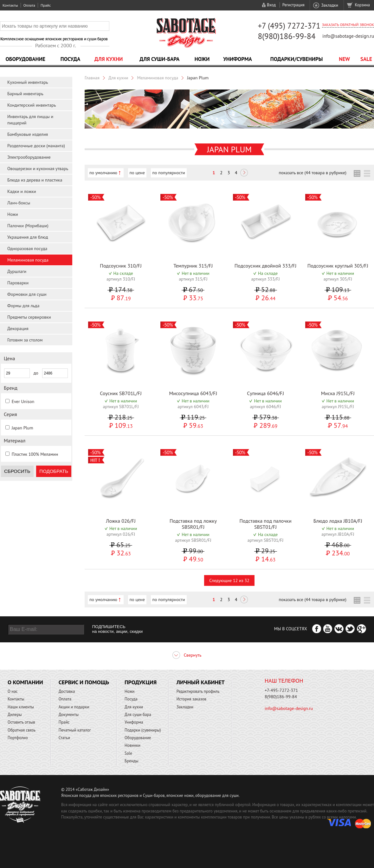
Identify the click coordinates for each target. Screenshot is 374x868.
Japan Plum (23, 428)
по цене (137, 173)
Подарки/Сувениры (297, 59)
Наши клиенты (21, 707)
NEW (344, 59)
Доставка (67, 691)
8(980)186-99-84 (287, 36)
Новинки (132, 745)
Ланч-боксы (19, 203)
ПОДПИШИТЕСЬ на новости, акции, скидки (117, 629)
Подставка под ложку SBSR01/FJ (193, 524)
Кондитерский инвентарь (32, 105)
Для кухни (109, 59)
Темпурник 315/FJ (193, 266)
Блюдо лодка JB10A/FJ (338, 521)
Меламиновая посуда (28, 260)
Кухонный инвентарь (28, 82)
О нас (13, 691)
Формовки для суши (27, 294)
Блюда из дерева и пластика (35, 180)
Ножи (202, 59)
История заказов (191, 699)
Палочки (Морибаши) (28, 226)
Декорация (18, 328)
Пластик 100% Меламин (35, 454)
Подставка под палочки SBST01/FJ (266, 524)
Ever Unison (23, 401)
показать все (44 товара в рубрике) (313, 173)
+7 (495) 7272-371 (289, 26)
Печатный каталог (75, 730)
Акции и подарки (74, 707)
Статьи (64, 738)
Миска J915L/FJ (338, 393)
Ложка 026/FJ (121, 521)
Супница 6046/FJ (265, 393)
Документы (69, 715)
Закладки (329, 5)
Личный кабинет (201, 682)
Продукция (141, 682)
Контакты (10, 5)
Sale (366, 59)
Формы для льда (23, 306)
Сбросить (17, 471)
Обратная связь (22, 730)
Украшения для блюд (28, 237)
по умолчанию (103, 173)
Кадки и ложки (22, 191)
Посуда (70, 59)
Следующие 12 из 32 (229, 580)
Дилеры (15, 715)
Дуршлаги (17, 271)
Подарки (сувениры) (143, 730)
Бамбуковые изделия (28, 134)
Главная (92, 78)
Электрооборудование (29, 157)
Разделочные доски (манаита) (36, 146)
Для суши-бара (159, 59)
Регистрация (293, 5)
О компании (25, 682)
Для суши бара (138, 715)
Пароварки (18, 283)
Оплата (29, 5)
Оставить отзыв (21, 722)
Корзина (362, 5)
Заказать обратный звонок (348, 25)
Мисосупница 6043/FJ (193, 393)
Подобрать (54, 471)
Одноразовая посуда (27, 248)
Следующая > (244, 173)
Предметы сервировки (29, 317)
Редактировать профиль (198, 691)
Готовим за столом (25, 340)
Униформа (238, 59)
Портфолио (18, 738)
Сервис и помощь (84, 682)
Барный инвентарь (25, 94)
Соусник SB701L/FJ (121, 393)
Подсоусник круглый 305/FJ (338, 266)
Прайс (46, 5)
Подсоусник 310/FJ (121, 266)
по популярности (169, 173)
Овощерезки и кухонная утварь (38, 169)
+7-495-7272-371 (281, 690)
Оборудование (25, 59)
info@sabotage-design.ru (348, 36)
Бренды (131, 761)
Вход (271, 5)
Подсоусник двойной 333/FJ (266, 266)
